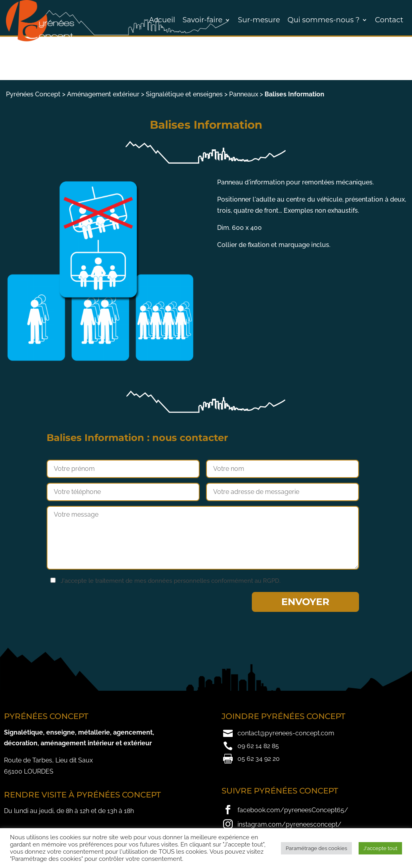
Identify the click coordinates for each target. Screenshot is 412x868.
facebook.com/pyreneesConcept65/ (293, 810)
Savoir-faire (202, 20)
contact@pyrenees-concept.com (286, 733)
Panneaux (244, 94)
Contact (389, 20)
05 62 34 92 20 (259, 759)
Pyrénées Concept (33, 94)
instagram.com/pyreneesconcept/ (289, 824)
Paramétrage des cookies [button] (316, 848)
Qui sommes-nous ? (324, 20)
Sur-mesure (259, 20)
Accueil (162, 20)
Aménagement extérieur (103, 94)
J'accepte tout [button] (380, 848)
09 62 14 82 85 (258, 746)
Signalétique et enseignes (184, 94)
